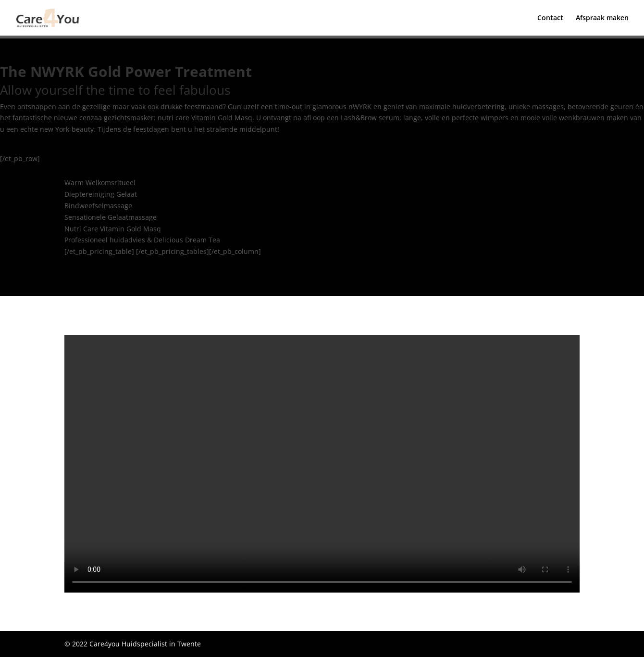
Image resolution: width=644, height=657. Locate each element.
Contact (550, 18)
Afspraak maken (602, 18)
